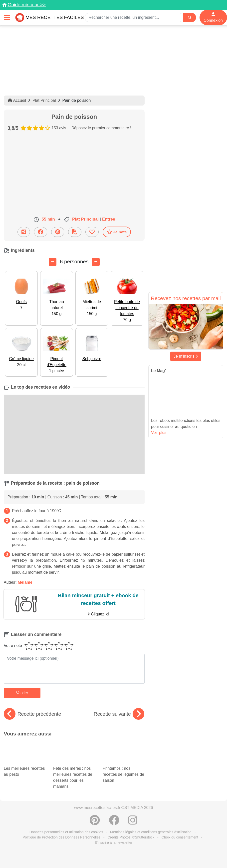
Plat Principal (44, 100)
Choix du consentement (180, 837)
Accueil (17, 100)
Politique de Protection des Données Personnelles (62, 837)
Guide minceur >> (27, 5)
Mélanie (25, 582)
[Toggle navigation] (7, 17)
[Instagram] (133, 823)
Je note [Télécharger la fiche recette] (117, 232)
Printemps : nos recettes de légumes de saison (124, 767)
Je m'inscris (186, 356)
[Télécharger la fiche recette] (75, 232)
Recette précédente (32, 714)
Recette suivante (119, 714)
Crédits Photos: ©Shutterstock (131, 837)
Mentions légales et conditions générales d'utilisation (151, 832)
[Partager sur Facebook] (41, 232)
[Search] (190, 18)
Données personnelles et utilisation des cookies (66, 832)
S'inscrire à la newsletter (113, 842)
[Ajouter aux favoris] (92, 232)
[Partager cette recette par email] (24, 232)
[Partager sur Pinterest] (58, 232)
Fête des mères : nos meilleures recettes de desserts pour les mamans (74, 770)
